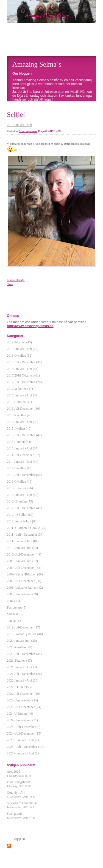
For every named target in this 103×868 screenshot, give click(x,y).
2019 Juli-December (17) (23, 627)
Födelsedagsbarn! (19, 784)
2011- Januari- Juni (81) (23, 541)
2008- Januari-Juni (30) (22, 594)
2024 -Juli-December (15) (24, 733)
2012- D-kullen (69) (20, 515)
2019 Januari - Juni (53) (23, 349)
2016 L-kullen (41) (19, 402)
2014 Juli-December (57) (23, 455)
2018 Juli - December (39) (24, 362)
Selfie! (16, 115)
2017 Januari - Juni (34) (23, 395)
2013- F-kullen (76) (20, 488)
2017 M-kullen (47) (20, 389)
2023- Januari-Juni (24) (22, 700)
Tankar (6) (14, 621)
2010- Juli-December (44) (24, 554)
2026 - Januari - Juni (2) (23, 753)
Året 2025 (19, 773)
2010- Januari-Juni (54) (22, 548)
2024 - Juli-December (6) (24, 727)
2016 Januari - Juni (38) (23, 422)
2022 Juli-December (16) (23, 694)
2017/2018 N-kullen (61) (23, 375)
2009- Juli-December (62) (24, 568)
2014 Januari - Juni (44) (23, 462)
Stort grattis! (21, 815)
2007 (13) (13, 601)
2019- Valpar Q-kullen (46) (25, 634)
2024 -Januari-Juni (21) (22, 720)
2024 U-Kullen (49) (20, 714)
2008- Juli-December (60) (24, 581)
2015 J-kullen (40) (19, 428)
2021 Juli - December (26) (24, 674)
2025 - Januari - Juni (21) (24, 740)
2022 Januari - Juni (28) (23, 680)
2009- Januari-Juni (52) (22, 561)
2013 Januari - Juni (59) (23, 495)
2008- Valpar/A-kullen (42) (25, 588)
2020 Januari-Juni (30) (22, 641)
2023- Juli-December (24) (24, 707)
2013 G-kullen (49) (20, 482)
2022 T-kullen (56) (19, 687)
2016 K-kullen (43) (20, 415)
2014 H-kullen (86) (20, 468)
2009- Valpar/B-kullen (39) (25, 574)
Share (10, 284)
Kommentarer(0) (16, 280)
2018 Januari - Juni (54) (23, 369)
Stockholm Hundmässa (22, 805)
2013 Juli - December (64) (24, 475)
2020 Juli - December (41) (24, 654)
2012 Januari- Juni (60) (22, 521)
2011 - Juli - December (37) (25, 535)
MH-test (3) (15, 614)
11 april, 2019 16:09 (49, 131)
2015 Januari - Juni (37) (23, 448)
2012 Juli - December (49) (24, 508)
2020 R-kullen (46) (20, 647)
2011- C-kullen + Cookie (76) (27, 528)
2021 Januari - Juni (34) (23, 667)
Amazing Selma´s (37, 64)
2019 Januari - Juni (20, 125)
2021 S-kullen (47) (19, 661)
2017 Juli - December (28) (24, 382)
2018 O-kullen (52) (20, 356)
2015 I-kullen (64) (19, 442)
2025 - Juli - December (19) (25, 747)
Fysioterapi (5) (17, 607)
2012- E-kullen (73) (20, 501)
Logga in (19, 839)
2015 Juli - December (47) (24, 435)
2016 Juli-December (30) (23, 409)
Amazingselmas (28, 131)
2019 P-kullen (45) (19, 342)
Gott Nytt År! (21, 794)
